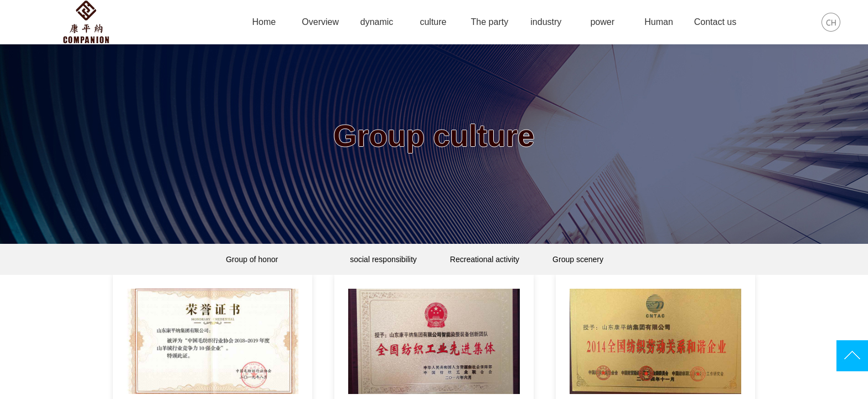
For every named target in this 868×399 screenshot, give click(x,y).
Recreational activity (485, 259)
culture (433, 22)
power (602, 22)
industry (546, 22)
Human (659, 22)
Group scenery (576, 259)
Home (264, 22)
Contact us (715, 22)
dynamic (377, 22)
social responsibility (383, 259)
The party (490, 22)
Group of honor (291, 259)
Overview (320, 22)
